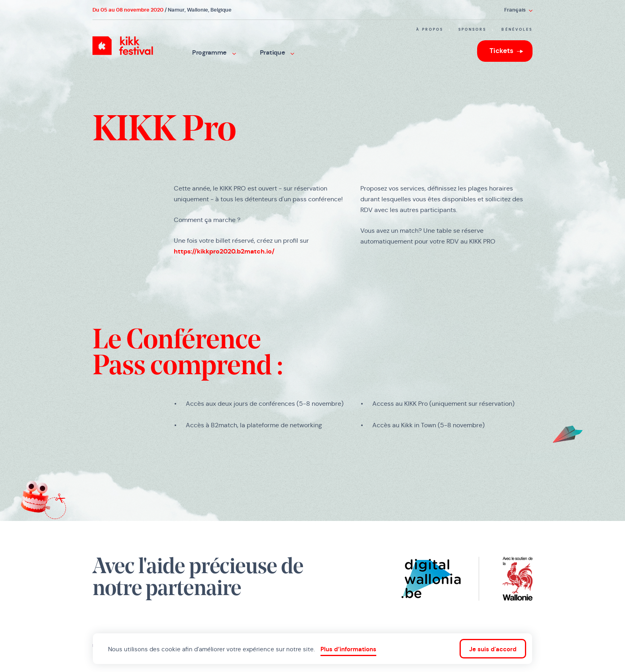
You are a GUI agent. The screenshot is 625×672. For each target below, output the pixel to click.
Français (518, 10)
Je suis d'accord (493, 649)
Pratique (277, 52)
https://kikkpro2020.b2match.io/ (224, 251)
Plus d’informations (348, 649)
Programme (214, 52)
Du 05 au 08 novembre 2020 (128, 10)
